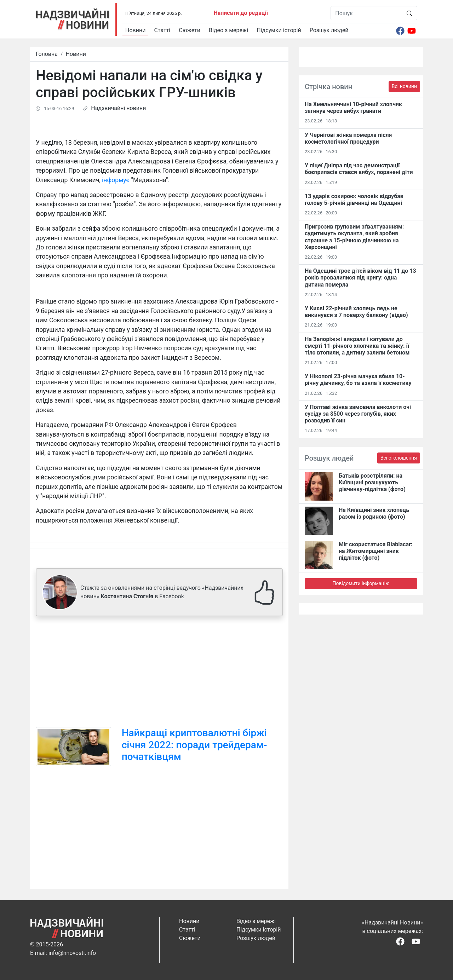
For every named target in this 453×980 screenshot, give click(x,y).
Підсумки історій (279, 30)
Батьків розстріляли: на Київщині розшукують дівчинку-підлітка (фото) (372, 482)
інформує (116, 180)
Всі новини (404, 86)
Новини (135, 30)
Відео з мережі (228, 30)
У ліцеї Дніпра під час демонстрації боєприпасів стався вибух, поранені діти (359, 169)
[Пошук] (366, 13)
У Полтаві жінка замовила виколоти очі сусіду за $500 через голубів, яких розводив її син (358, 414)
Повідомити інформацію (361, 583)
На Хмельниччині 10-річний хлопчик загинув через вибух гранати (353, 108)
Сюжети (190, 30)
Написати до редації (241, 13)
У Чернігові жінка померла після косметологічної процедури (348, 138)
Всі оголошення (399, 458)
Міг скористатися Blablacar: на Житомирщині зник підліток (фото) (375, 551)
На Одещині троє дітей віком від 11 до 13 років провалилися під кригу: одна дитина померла (360, 278)
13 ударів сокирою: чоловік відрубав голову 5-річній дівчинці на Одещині (354, 200)
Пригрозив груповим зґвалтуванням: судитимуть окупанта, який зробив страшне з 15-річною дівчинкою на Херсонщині (354, 237)
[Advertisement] (159, 671)
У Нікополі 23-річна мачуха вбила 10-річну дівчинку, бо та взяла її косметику (358, 380)
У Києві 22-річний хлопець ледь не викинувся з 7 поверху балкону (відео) (356, 312)
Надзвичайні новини (118, 108)
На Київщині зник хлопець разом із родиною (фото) (374, 513)
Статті (162, 30)
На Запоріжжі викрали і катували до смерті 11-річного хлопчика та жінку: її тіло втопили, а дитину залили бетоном (357, 346)
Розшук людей (329, 30)
